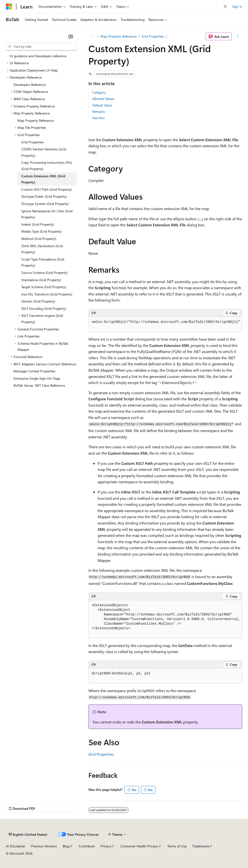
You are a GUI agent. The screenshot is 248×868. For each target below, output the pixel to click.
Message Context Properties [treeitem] (34, 371)
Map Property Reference (119, 36)
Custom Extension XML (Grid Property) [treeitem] (43, 179)
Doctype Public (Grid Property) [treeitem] (44, 196)
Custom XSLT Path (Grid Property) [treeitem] (46, 189)
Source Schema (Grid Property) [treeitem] (44, 273)
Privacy (106, 846)
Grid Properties (153, 36)
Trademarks (201, 846)
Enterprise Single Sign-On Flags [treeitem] (37, 378)
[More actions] (238, 36)
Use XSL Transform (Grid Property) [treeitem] (47, 294)
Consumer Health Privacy (139, 846)
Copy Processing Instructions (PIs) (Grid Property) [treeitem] (47, 166)
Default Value (102, 105)
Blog (66, 846)
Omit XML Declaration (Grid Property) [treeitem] (42, 249)
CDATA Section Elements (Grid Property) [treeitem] (44, 152)
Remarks (99, 111)
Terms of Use (177, 846)
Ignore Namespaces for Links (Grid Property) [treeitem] (47, 214)
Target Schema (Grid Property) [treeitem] (44, 287)
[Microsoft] (9, 7)
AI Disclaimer (15, 846)
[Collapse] (71, 36)
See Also (99, 118)
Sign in (237, 6)
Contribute (87, 846)
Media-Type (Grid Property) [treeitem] (42, 231)
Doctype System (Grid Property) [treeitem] (45, 204)
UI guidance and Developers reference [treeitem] (38, 56)
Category (99, 92)
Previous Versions (44, 846)
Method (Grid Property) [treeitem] (39, 239)
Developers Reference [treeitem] (30, 85)
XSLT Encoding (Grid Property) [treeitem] (44, 308)
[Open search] (225, 7)
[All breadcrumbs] (93, 36)
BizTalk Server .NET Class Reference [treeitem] (39, 385)
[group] (165, 324)
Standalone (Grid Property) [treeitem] (41, 280)
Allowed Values (103, 99)
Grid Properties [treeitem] (32, 142)
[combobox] (41, 47)
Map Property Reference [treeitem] (35, 120)
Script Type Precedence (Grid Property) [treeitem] (43, 262)
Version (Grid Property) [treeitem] (38, 301)
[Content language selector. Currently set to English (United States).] (28, 835)
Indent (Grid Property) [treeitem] (38, 224)
